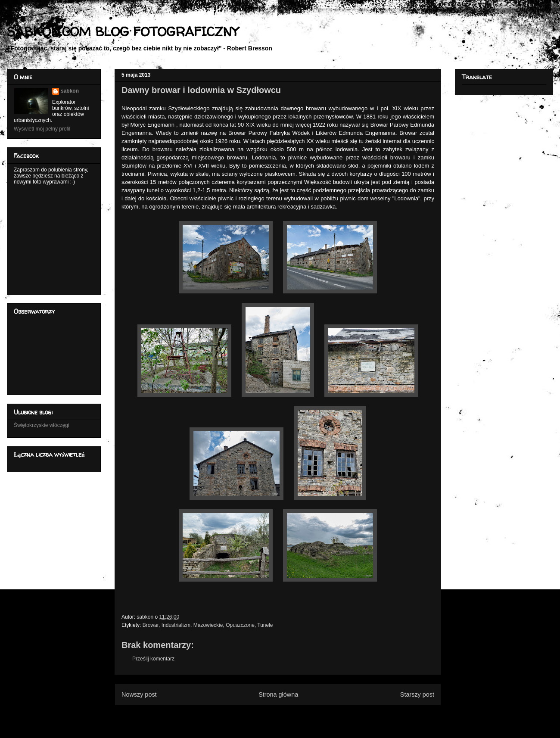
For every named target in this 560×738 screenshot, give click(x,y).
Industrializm (176, 625)
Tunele (265, 625)
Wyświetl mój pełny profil (42, 129)
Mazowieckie (208, 625)
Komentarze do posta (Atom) (292, 716)
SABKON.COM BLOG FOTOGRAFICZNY (123, 31)
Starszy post (417, 694)
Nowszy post (139, 694)
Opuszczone (240, 625)
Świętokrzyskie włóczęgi (42, 425)
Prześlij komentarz (153, 659)
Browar (151, 625)
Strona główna (278, 694)
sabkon (70, 91)
